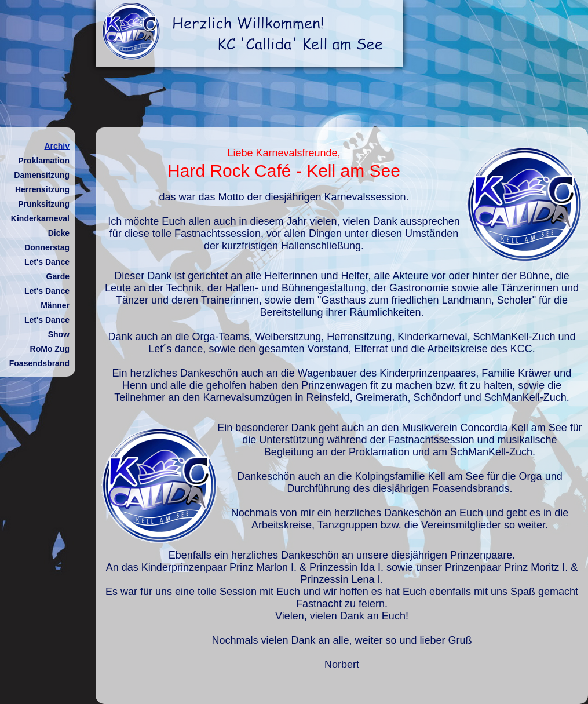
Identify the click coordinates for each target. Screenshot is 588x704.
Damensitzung (42, 175)
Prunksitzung (44, 204)
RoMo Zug (50, 349)
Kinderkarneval (40, 218)
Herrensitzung (42, 189)
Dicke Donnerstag (47, 240)
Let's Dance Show (47, 327)
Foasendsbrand (39, 363)
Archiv (57, 146)
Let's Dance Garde (47, 269)
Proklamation (44, 161)
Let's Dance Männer (47, 298)
